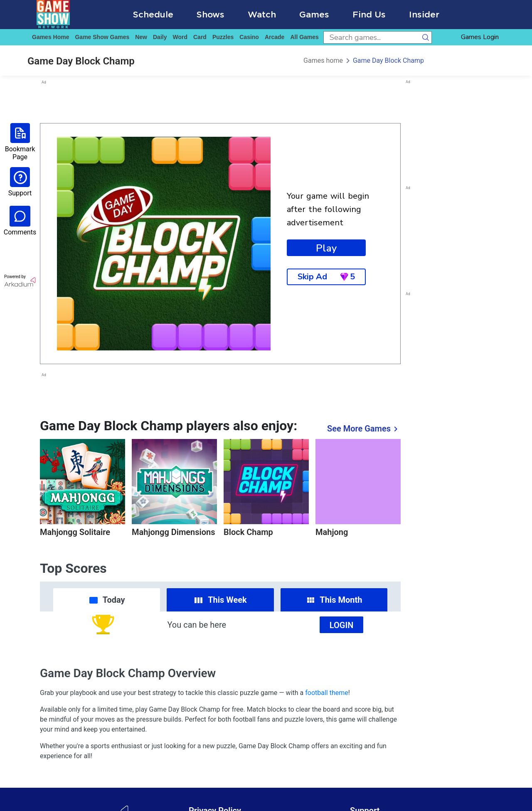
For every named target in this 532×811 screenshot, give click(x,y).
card (200, 37)
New (141, 37)
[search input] (371, 37)
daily (160, 37)
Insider (424, 14)
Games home (50, 37)
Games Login (480, 37)
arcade (275, 37)
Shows (211, 14)
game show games (102, 37)
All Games (304, 37)
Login (342, 625)
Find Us (369, 14)
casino (249, 37)
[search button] (426, 37)
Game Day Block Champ (388, 60)
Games (314, 14)
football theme (327, 693)
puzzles (223, 37)
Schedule (153, 14)
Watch (262, 14)
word (180, 37)
